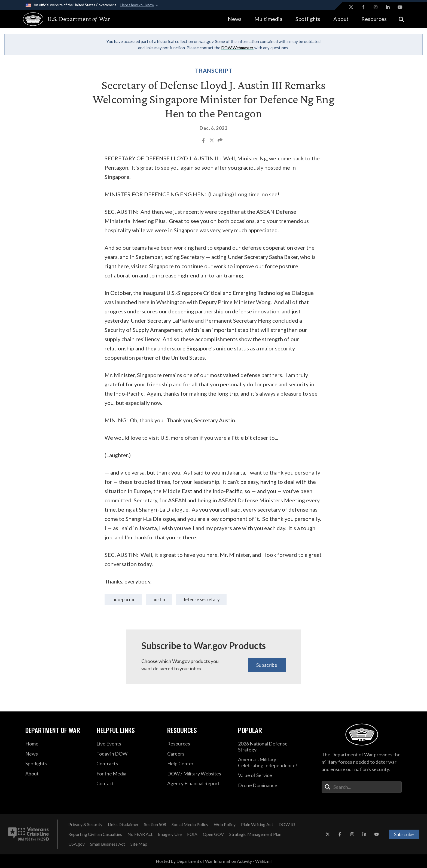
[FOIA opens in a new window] (192, 834)
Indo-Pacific (123, 599)
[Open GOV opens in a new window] (213, 834)
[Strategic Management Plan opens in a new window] (255, 834)
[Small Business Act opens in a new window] (108, 844)
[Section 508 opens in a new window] (155, 824)
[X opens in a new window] (351, 7)
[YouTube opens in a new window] (400, 7)
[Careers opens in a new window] (199, 754)
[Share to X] (212, 141)
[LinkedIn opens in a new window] (388, 7)
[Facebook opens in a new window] (363, 7)
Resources (374, 19)
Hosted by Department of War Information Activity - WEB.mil (214, 861)
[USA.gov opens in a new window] (77, 844)
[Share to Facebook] (204, 141)
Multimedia (268, 19)
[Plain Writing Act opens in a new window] (257, 824)
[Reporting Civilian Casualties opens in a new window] (95, 834)
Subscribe (267, 665)
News (235, 19)
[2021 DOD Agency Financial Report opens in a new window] (199, 784)
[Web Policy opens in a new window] (225, 824)
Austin (159, 599)
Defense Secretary (201, 599)
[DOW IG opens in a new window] (287, 824)
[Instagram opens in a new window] (376, 7)
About (341, 19)
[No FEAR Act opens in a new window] (140, 834)
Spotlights (308, 19)
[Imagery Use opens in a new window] (170, 834)
